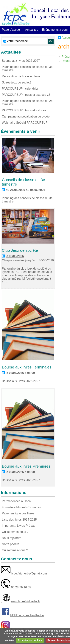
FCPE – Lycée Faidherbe (27, 615)
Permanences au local (17, 501)
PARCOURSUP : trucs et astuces (24, 110)
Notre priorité (10, 544)
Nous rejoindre (12, 538)
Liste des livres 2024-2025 (19, 520)
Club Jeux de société (20, 250)
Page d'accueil (12, 30)
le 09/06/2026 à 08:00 (20, 472)
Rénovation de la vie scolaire (21, 76)
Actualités (32, 30)
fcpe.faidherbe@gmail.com (29, 573)
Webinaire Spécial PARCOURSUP (25, 123)
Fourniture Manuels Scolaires (21, 507)
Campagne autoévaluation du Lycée (26, 116)
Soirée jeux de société (17, 82)
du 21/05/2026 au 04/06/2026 (25, 190)
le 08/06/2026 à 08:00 (20, 373)
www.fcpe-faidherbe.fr (25, 601)
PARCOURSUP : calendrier (20, 89)
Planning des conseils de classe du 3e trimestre (27, 69)
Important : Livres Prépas (19, 526)
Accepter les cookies (30, 640)
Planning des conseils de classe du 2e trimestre (27, 103)
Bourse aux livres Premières (26, 466)
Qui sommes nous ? (15, 532)
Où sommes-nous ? (15, 550)
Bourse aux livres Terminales (27, 367)
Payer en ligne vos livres (18, 513)
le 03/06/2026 (15, 256)
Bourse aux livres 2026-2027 (21, 61)
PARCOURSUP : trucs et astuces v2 (26, 95)
